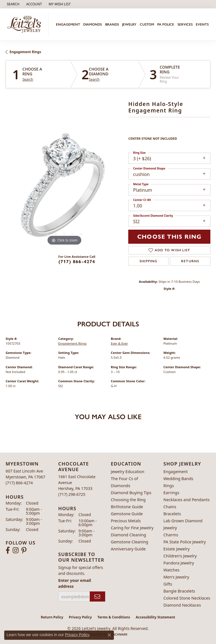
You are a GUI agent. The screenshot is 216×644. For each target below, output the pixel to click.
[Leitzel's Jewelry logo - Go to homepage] (26, 24)
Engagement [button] (68, 24)
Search (28, 80)
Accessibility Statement (155, 617)
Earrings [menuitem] (171, 493)
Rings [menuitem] (169, 486)
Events (202, 24)
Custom (147, 24)
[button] (13, 4)
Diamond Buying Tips (131, 493)
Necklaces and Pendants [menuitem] (186, 500)
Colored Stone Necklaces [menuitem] (187, 598)
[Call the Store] (19, 483)
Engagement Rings (25, 52)
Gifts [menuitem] (168, 584)
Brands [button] (112, 24)
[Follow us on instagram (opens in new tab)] (16, 550)
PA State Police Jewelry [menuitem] (185, 542)
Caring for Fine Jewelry (132, 528)
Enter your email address (75, 583)
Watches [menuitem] (171, 570)
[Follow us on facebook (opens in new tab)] (8, 550)
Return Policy (52, 617)
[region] (64, 188)
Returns (190, 261)
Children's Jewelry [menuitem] (180, 556)
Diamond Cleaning (128, 535)
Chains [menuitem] (170, 507)
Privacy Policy (80, 617)
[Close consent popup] (109, 635)
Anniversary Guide (128, 549)
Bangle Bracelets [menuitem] (179, 591)
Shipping (148, 261)
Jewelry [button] (129, 24)
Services (185, 24)
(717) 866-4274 (77, 262)
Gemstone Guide (127, 514)
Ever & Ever (119, 343)
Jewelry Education (128, 472)
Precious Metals (126, 521)
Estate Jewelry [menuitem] (176, 549)
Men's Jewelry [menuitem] (176, 577)
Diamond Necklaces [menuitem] (182, 605)
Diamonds (93, 24)
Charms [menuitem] (171, 535)
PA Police (166, 24)
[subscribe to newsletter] (97, 597)
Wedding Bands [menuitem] (178, 479)
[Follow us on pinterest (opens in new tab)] (24, 550)
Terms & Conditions (114, 617)
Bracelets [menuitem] (172, 514)
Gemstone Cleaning (130, 542)
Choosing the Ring (128, 500)
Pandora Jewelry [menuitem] (179, 563)
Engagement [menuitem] (175, 472)
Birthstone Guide (127, 507)
